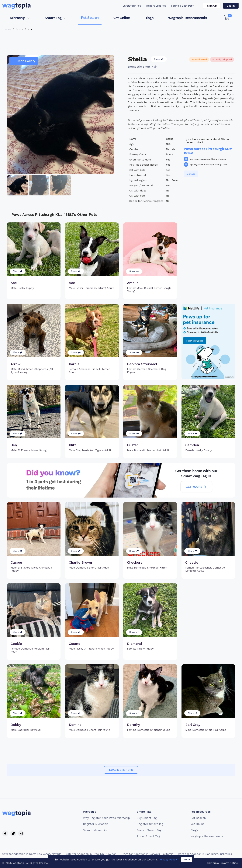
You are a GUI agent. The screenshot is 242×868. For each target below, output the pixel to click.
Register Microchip (96, 824)
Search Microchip (95, 830)
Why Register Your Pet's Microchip (107, 818)
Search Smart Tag (149, 830)
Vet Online (121, 18)
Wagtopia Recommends (187, 18)
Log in (231, 6)
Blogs (149, 18)
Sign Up (212, 6)
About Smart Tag (148, 836)
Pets (18, 29)
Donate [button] (191, 174)
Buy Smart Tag (147, 818)
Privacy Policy (168, 860)
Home (8, 29)
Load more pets (121, 770)
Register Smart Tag (150, 824)
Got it (187, 860)
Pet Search (90, 18)
